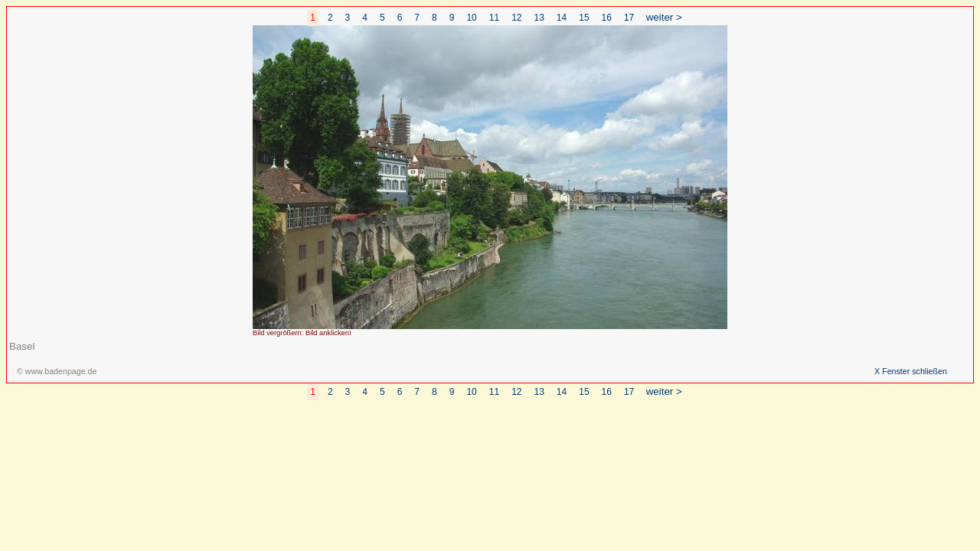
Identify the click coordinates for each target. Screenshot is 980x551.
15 (584, 18)
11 (494, 18)
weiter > (664, 17)
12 (516, 18)
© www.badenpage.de (57, 371)
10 (471, 18)
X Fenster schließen (911, 371)
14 (562, 18)
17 (629, 18)
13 (539, 18)
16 (607, 18)
